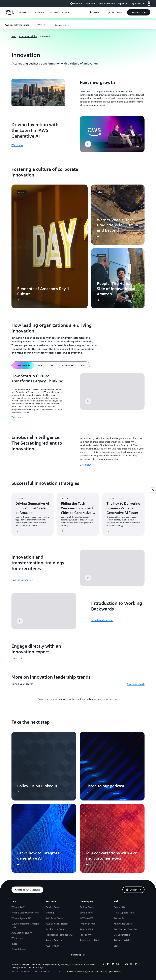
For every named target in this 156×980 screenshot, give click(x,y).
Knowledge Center (123, 924)
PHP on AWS (86, 935)
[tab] (23, 365)
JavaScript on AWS (89, 940)
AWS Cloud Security (22, 933)
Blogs (14, 944)
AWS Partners (53, 946)
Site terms (26, 971)
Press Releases (19, 949)
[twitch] (122, 965)
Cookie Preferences (42, 971)
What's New (17, 938)
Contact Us (119, 907)
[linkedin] (113, 965)
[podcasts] (131, 965)
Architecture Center (55, 929)
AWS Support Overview (126, 929)
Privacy (15, 971)
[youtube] (127, 965)
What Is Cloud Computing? (25, 913)
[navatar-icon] (149, 3)
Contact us (17, 659)
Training (50, 913)
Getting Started (53, 907)
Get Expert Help (122, 935)
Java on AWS (86, 929)
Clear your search (136, 684)
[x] (104, 965)
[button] (151, 3)
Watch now (17, 145)
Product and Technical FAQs (60, 935)
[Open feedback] (153, 490)
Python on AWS (88, 924)
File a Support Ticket (124, 913)
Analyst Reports (54, 940)
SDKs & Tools (87, 913)
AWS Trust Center (55, 918)
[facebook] (108, 965)
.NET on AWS (86, 918)
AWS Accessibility (123, 940)
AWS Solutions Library (57, 924)
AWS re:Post (120, 918)
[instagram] (117, 965)
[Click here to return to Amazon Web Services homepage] (10, 14)
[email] (136, 965)
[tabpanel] (78, 397)
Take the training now (22, 580)
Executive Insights (28, 36)
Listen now (85, 465)
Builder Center (87, 907)
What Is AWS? (18, 907)
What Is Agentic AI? (21, 918)
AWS (14, 36)
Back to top (78, 955)
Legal (117, 946)
